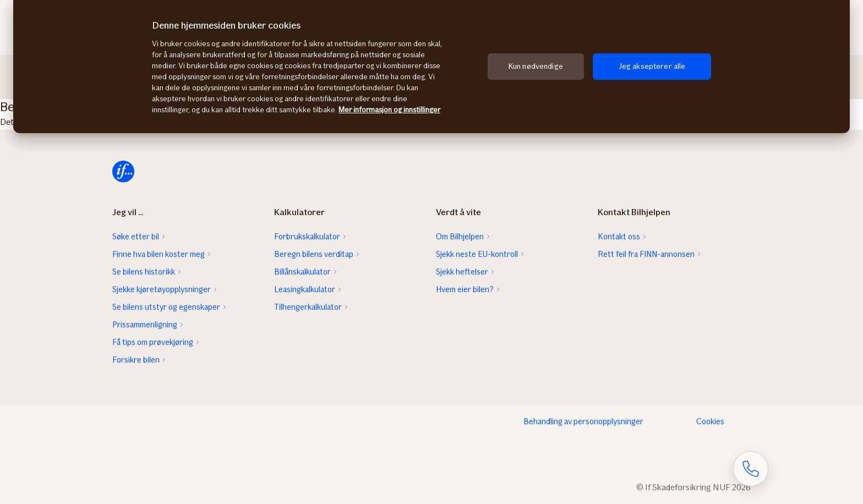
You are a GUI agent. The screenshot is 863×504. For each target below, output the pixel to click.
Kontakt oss (619, 237)
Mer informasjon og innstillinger (389, 110)
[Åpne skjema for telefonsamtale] (751, 469)
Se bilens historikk (144, 272)
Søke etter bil (136, 237)
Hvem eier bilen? (465, 289)
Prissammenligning (145, 325)
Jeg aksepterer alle (652, 66)
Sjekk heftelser (462, 272)
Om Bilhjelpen (460, 237)
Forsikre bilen (136, 360)
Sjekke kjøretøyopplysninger (162, 289)
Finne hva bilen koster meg (159, 254)
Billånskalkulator (302, 272)
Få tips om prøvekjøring (153, 342)
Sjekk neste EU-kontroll (477, 254)
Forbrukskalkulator (307, 237)
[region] (431, 67)
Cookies (710, 421)
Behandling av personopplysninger (583, 421)
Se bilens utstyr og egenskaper (166, 307)
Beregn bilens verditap (314, 254)
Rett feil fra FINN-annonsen (646, 254)
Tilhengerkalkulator (308, 307)
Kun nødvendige (536, 66)
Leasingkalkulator (305, 289)
